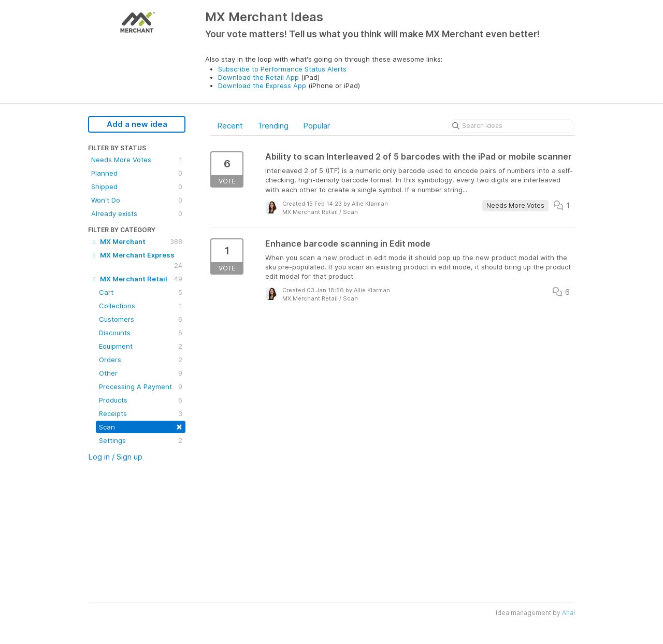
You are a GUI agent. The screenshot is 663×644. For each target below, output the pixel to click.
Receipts (141, 413)
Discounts (141, 333)
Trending (273, 126)
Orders (141, 360)
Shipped (137, 187)
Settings (141, 440)
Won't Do (137, 200)
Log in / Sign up (115, 457)
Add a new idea (137, 124)
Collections (141, 306)
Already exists (137, 213)
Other (141, 373)
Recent (230, 126)
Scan (141, 426)
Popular (316, 126)
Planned (137, 173)
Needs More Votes (137, 160)
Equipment (141, 346)
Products (141, 400)
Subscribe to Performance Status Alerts (282, 69)
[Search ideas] (512, 126)
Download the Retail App (258, 77)
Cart (141, 292)
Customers (141, 319)
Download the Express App (262, 85)
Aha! (568, 613)
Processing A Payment (141, 387)
